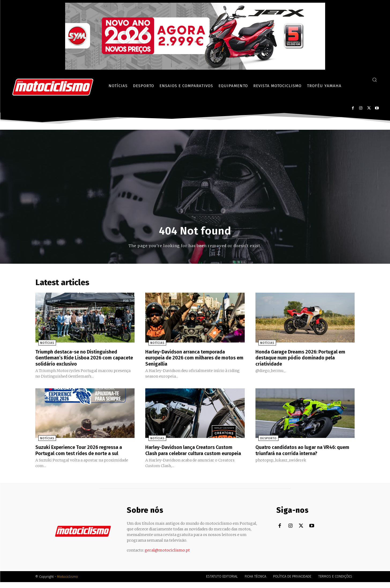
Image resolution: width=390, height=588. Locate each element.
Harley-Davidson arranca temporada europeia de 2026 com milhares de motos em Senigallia (190, 359)
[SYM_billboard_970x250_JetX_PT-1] (195, 68)
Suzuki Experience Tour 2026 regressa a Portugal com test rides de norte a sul (84, 451)
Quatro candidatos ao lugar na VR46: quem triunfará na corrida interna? (300, 451)
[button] (374, 80)
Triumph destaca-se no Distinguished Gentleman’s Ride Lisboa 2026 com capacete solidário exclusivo (81, 359)
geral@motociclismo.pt (167, 556)
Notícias (44, 344)
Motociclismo (68, 583)
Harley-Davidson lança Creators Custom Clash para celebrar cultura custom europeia (194, 453)
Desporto (265, 439)
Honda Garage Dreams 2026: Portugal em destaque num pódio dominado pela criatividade (305, 359)
